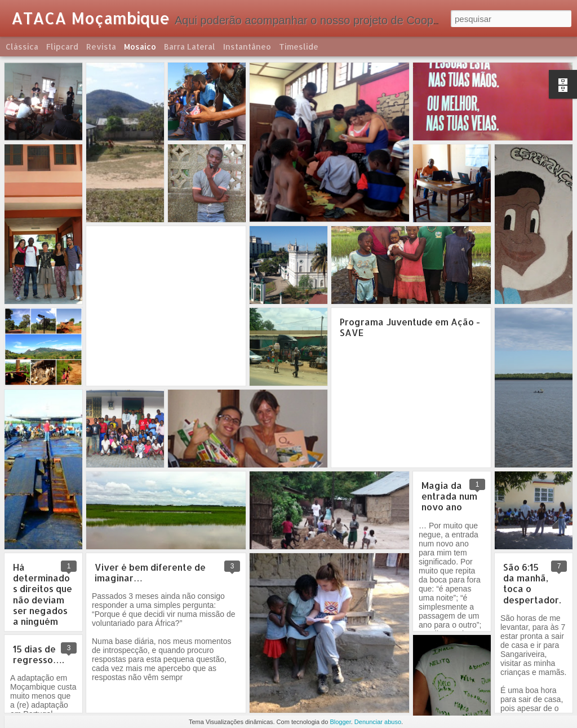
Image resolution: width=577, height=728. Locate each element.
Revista (101, 47)
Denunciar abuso (378, 722)
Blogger (340, 722)
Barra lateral (190, 47)
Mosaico (140, 47)
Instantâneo (247, 47)
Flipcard (62, 47)
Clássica (22, 47)
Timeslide (299, 47)
